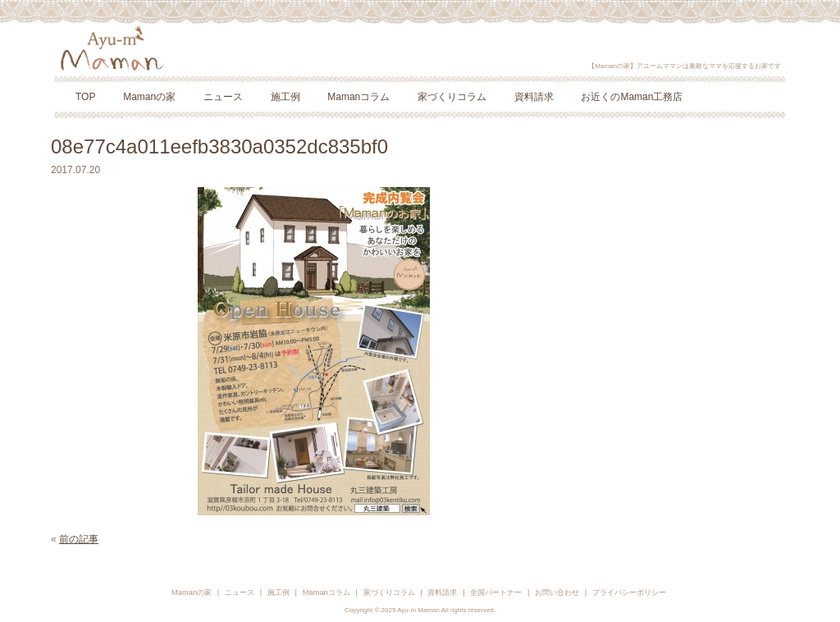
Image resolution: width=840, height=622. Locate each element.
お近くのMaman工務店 (632, 97)
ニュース (223, 97)
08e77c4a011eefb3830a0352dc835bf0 (219, 146)
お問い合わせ (557, 592)
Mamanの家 (149, 97)
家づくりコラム (452, 97)
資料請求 (534, 97)
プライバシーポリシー (629, 592)
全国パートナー (496, 592)
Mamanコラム (358, 97)
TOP (85, 97)
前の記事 (79, 539)
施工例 (285, 97)
